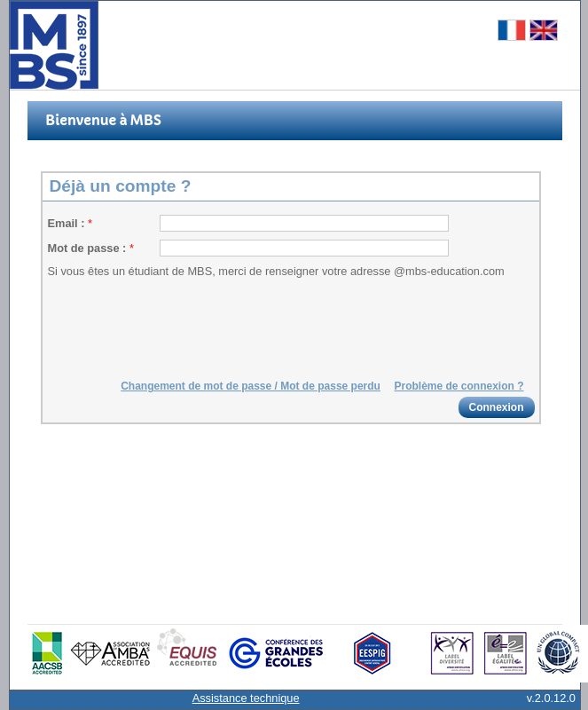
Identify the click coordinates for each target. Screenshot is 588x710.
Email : (68, 223)
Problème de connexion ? (459, 386)
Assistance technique (246, 698)
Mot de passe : (89, 248)
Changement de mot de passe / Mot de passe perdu (251, 386)
